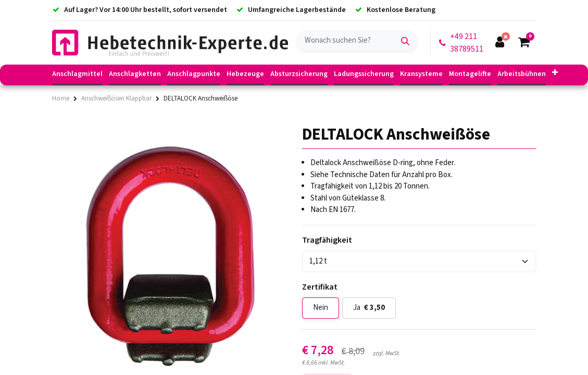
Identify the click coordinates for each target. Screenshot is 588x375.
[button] (555, 73)
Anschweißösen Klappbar (116, 98)
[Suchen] (405, 41)
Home (61, 98)
